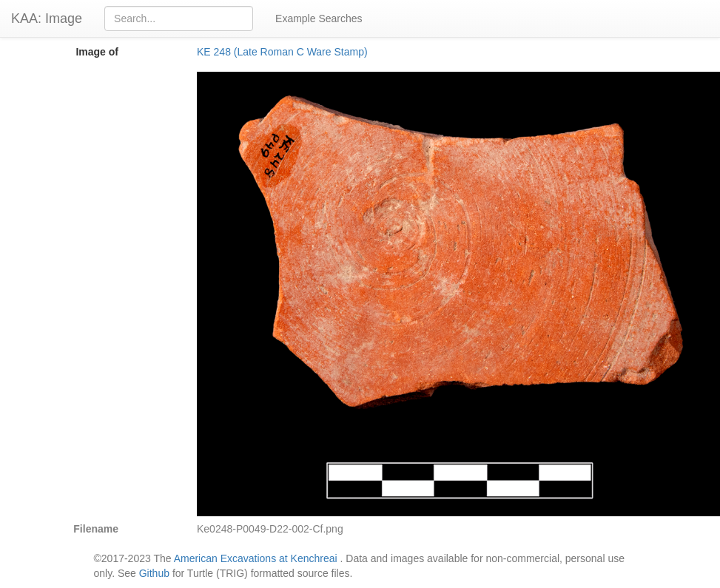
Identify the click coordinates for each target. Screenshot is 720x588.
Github (154, 573)
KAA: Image (47, 18)
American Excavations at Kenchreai (256, 558)
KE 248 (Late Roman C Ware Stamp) (282, 52)
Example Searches (319, 18)
